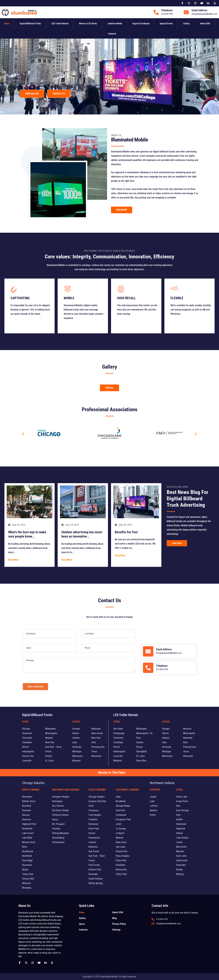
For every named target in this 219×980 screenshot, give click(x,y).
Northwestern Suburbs (66, 790)
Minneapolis (51, 733)
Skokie (25, 870)
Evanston (27, 810)
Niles (25, 847)
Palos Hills (121, 860)
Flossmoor (94, 810)
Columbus (27, 742)
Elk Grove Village (60, 810)
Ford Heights (95, 815)
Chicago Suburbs (33, 783)
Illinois (76, 733)
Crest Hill (120, 810)
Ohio (94, 742)
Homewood (94, 838)
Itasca (55, 819)
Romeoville (121, 870)
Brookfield (121, 801)
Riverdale (93, 874)
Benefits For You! (126, 532)
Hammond (181, 824)
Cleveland (27, 738)
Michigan (77, 751)
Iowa (75, 742)
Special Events (166, 24)
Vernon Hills (28, 879)
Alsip (118, 797)
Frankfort (93, 819)
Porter (153, 815)
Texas (94, 751)
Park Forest (94, 865)
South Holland (95, 879)
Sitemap (116, 930)
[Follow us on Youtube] (40, 963)
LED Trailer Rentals (60, 24)
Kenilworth (27, 829)
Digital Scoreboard (141, 24)
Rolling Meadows (61, 833)
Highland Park (29, 824)
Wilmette (26, 883)
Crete (91, 806)
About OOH (205, 24)
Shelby (179, 870)
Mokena (120, 838)
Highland (181, 829)
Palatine (56, 829)
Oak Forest (94, 851)
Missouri (77, 761)
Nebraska (96, 729)
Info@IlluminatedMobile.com (204, 14)
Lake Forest (28, 833)
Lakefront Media (115, 24)
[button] (23, 434)
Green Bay (141, 761)
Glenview (26, 819)
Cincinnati (27, 733)
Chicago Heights (97, 797)
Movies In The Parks (88, 24)
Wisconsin (96, 756)
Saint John (181, 856)
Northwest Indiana (162, 783)
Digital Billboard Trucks (30, 24)
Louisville (27, 761)
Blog (114, 918)
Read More (14, 560)
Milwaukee (50, 729)
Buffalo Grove (29, 801)
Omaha (49, 756)
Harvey (92, 833)
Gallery (187, 24)
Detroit (25, 747)
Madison (117, 761)
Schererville (182, 860)
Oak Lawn (121, 847)
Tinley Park (28, 874)
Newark (49, 738)
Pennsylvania (98, 747)
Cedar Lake (182, 797)
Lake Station (182, 838)
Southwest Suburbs (127, 790)
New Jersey (97, 733)
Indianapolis (28, 751)
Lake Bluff (27, 838)
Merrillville (181, 847)
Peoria (139, 747)
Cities (25, 722)
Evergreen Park (123, 819)
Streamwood (58, 842)
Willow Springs (96, 883)
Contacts (112, 34)
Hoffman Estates (60, 815)
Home (7, 24)
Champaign (119, 733)
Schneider (181, 865)
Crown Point (182, 801)
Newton (154, 810)
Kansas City (28, 756)
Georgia (76, 729)
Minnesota (78, 756)
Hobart (179, 833)
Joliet (119, 824)
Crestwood (121, 815)
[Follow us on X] (27, 963)
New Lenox (121, 842)
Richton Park (95, 870)
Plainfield (120, 865)
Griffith (179, 819)
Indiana (76, 738)
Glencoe (26, 815)
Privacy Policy (119, 924)
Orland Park (122, 851)
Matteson (93, 847)
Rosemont (27, 865)
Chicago (26, 729)
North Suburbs (31, 790)
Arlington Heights (61, 797)
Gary (178, 815)
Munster (180, 851)
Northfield (27, 856)
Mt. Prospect (58, 824)
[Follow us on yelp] (53, 963)
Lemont (92, 842)
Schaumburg (58, 838)
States (76, 722)
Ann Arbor (118, 729)
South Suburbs (97, 790)
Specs (82, 924)
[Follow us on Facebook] (20, 963)
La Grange (121, 829)
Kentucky (77, 747)
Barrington (27, 797)
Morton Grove (29, 842)
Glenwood (93, 824)
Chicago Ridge (123, 806)
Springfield (142, 751)
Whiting (180, 874)
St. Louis (49, 761)
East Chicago (182, 810)
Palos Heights (123, 856)
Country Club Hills (97, 801)
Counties (155, 790)
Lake (152, 801)
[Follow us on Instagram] (33, 963)
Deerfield (26, 806)
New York (50, 742)
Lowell (179, 842)
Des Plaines (58, 806)
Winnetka (27, 888)
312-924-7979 (167, 14)
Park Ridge (27, 860)
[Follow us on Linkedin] (46, 963)
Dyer (178, 806)
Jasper (153, 797)
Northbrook (28, 851)
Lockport (120, 833)
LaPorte (154, 806)
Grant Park (94, 829)
